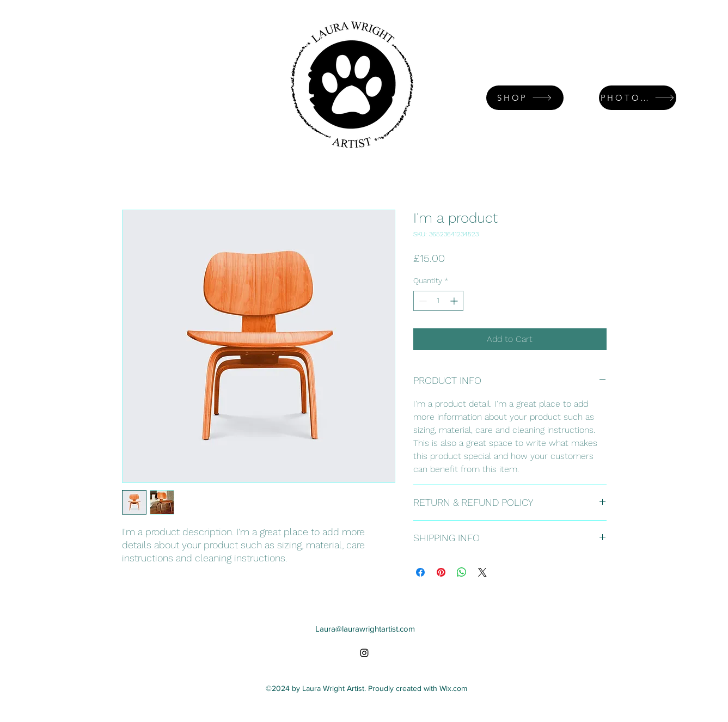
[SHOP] (525, 98)
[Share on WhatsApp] (462, 572)
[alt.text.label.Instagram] (364, 653)
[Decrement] (422, 301)
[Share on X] (482, 572)
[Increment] (455, 301)
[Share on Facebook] (420, 572)
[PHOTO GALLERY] (638, 98)
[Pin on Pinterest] (441, 572)
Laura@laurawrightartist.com (365, 629)
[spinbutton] (438, 301)
